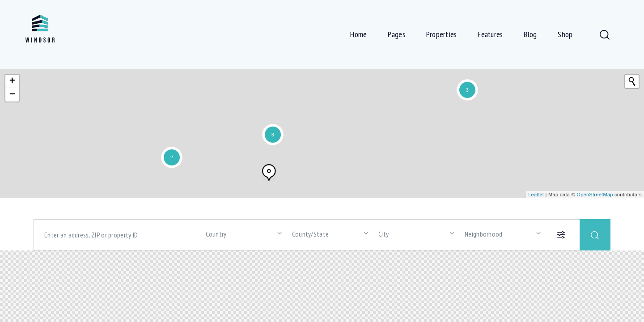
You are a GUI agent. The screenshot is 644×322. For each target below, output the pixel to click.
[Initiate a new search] (632, 81)
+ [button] (13, 81)
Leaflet (536, 195)
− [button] (13, 95)
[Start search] (595, 235)
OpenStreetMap (595, 195)
